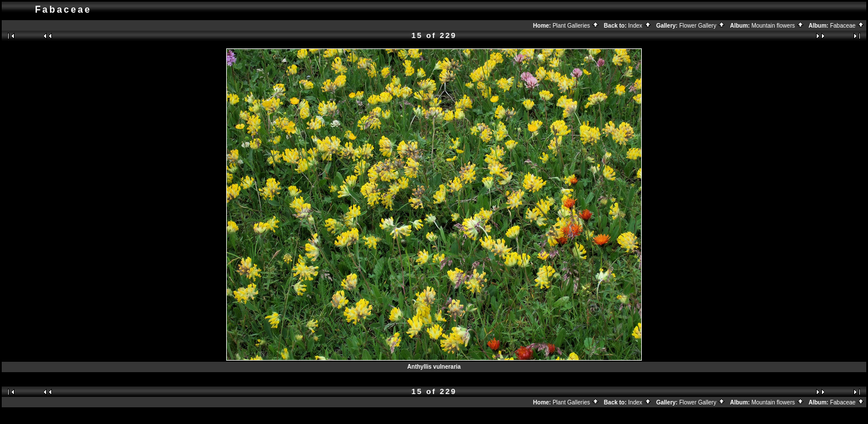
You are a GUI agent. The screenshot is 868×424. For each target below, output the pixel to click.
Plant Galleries (576, 26)
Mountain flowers (777, 26)
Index (639, 26)
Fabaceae (847, 26)
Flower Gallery (702, 26)
